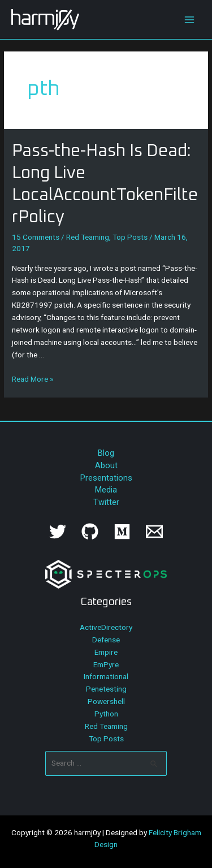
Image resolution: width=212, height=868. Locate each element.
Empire (106, 652)
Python (106, 714)
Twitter (106, 502)
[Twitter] (58, 532)
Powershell (106, 701)
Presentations (106, 478)
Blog (106, 453)
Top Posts (130, 237)
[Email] (154, 532)
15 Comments (36, 237)
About (106, 465)
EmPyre (106, 664)
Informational (106, 676)
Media (106, 490)
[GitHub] (90, 532)
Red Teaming (88, 237)
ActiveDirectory (106, 627)
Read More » (33, 379)
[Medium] (122, 532)
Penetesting (106, 689)
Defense (106, 640)
